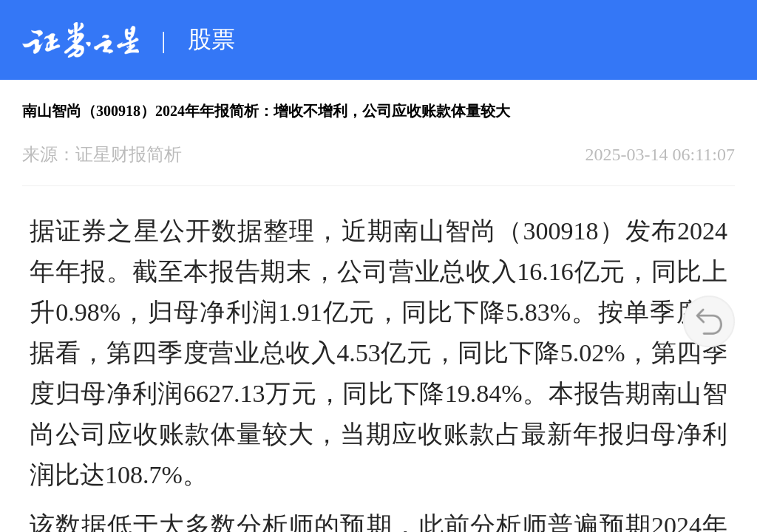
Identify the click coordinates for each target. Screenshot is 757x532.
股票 (211, 39)
